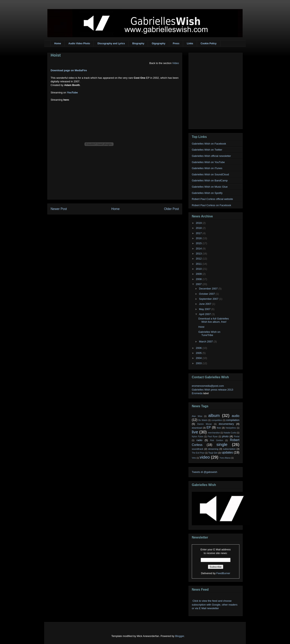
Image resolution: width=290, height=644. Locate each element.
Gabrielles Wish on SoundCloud (210, 174)
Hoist (56, 55)
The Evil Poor (198, 453)
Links (190, 43)
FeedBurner (223, 573)
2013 (199, 254)
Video (176, 63)
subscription (229, 449)
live (195, 432)
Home (58, 43)
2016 (199, 238)
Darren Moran (204, 424)
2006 (199, 348)
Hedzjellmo (231, 428)
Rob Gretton (217, 440)
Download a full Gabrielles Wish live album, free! (213, 320)
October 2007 (207, 294)
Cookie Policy (209, 43)
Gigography (158, 43)
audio (236, 416)
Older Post (171, 209)
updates (227, 452)
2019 (199, 223)
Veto (194, 458)
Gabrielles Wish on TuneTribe (209, 333)
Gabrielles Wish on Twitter (207, 150)
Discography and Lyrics (111, 43)
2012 (199, 259)
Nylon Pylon (198, 437)
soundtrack (198, 449)
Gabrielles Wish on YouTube (208, 162)
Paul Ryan (213, 437)
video (205, 457)
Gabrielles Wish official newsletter (211, 156)
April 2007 (205, 314)
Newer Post (59, 209)
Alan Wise (197, 416)
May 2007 (205, 309)
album (214, 415)
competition (217, 420)
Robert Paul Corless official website (212, 199)
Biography (138, 43)
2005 (199, 353)
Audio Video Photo (79, 43)
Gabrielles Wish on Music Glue (210, 187)
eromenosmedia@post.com (208, 386)
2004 (199, 358)
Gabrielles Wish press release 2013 (212, 390)
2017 (199, 233)
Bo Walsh (203, 420)
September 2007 (209, 299)
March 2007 (206, 342)
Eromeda (197, 393)
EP (209, 427)
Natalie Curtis (230, 433)
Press (176, 43)
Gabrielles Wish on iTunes (207, 168)
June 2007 (206, 304)
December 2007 (209, 289)
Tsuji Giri (213, 453)
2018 (199, 228)
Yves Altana (225, 458)
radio (199, 440)
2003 (199, 363)
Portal (237, 437)
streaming (213, 449)
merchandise (214, 433)
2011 (199, 264)
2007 (199, 284)
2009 (199, 274)
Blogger (179, 636)
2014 (199, 249)
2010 (199, 269)
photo (225, 436)
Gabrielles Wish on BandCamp (210, 180)
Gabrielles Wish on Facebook (209, 144)
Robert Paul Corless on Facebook (211, 205)
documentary (226, 424)
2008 (199, 279)
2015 (199, 243)
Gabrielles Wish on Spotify (207, 193)
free (219, 428)
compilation (233, 420)
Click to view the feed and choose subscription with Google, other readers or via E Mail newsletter (215, 604)
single (222, 444)
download (197, 428)
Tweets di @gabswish (204, 472)
